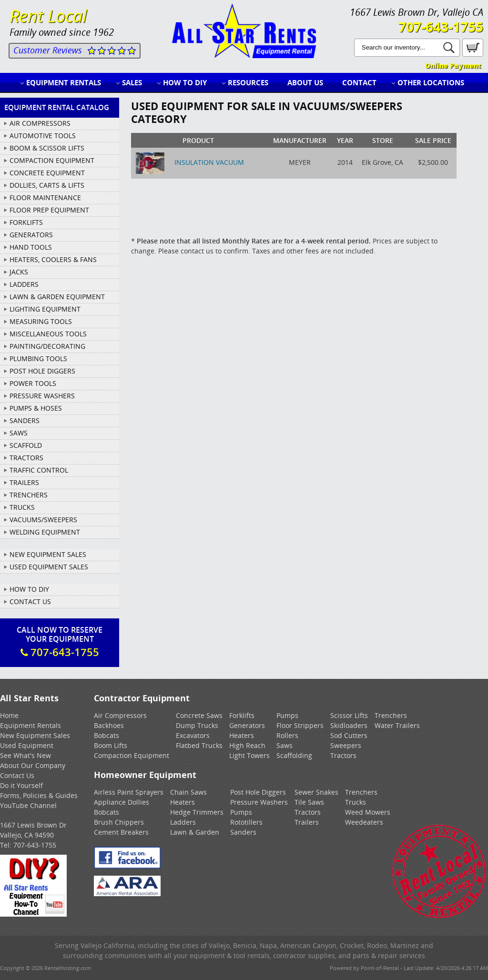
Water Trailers (397, 725)
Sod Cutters (349, 735)
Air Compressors (120, 715)
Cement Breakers (121, 832)
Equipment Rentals (64, 82)
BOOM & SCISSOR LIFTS (47, 148)
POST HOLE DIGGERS (42, 371)
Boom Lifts (111, 745)
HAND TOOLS (31, 247)
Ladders (183, 822)
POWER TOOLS (33, 383)
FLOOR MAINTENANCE (45, 197)
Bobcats (107, 735)
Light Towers (249, 755)
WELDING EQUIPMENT (45, 532)
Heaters (242, 735)
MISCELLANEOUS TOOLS (48, 334)
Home (9, 715)
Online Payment (453, 66)
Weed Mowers (368, 812)
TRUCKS (22, 507)
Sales (132, 82)
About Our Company (33, 765)
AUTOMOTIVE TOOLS (43, 136)
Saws (285, 745)
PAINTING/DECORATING (47, 346)
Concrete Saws (199, 715)
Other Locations (431, 82)
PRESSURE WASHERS (42, 396)
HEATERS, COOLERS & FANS (53, 259)
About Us (305, 82)
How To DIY (29, 589)
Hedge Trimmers (197, 812)
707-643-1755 (441, 27)
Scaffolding (294, 755)
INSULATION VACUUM (209, 162)
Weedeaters (364, 822)
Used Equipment (27, 745)
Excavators (193, 735)
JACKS (19, 272)
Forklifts (242, 715)
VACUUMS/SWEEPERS (43, 520)
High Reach (247, 745)
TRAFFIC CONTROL (39, 470)
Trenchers (391, 715)
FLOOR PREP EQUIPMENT (49, 210)
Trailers (307, 822)
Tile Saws (309, 802)
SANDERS (25, 420)
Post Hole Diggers (258, 792)
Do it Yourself (21, 785)
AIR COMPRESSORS (40, 123)
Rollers (287, 735)
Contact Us (30, 601)
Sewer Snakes (316, 792)
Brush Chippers (119, 822)
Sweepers (346, 745)
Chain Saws (188, 792)
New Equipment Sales (48, 554)
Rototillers (246, 822)
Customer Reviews (48, 50)
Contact (359, 82)
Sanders (243, 832)
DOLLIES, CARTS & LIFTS (47, 185)
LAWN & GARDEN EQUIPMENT (57, 297)
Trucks (356, 802)
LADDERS (24, 284)
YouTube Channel (28, 805)
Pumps (287, 715)
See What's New (25, 755)
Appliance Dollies (122, 802)
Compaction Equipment (132, 755)
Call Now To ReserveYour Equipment (60, 642)
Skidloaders (349, 725)
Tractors (343, 755)
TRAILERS (24, 482)
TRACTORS (26, 458)
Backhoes (109, 725)
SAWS (19, 433)
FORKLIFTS (26, 222)
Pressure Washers (259, 802)
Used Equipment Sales (49, 567)
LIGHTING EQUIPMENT (45, 309)
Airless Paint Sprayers (129, 792)
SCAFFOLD (26, 445)
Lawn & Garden (195, 832)
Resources (248, 82)
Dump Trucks (197, 725)
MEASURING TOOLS (41, 321)
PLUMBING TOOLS (38, 359)
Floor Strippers (300, 725)
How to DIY (185, 82)
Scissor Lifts (349, 715)
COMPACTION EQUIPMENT (52, 160)
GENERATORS (31, 235)
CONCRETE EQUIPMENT (47, 173)
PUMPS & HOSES (36, 408)
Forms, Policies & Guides (39, 795)
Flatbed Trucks (199, 745)
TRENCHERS (29, 495)
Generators (247, 725)
